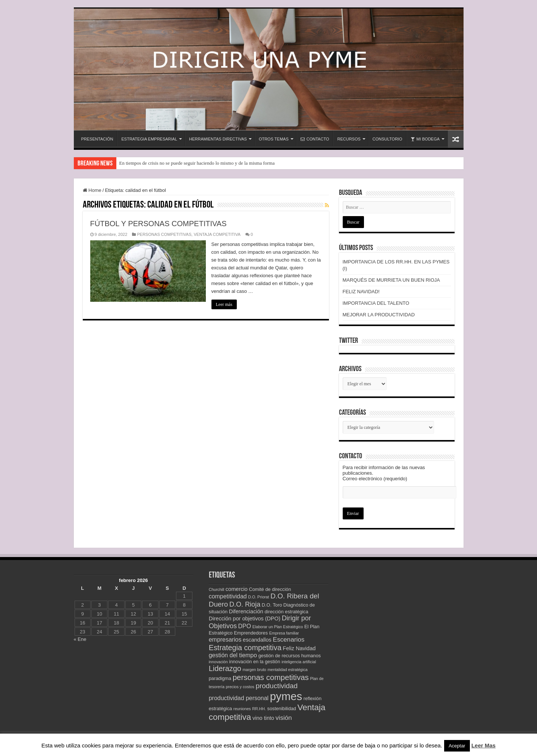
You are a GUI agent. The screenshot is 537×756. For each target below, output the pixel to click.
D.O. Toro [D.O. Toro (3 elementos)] (272, 605)
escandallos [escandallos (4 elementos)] (257, 640)
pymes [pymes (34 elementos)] (286, 696)
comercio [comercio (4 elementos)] (237, 589)
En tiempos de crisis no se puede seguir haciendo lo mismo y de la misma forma (197, 163)
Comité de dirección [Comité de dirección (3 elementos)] (270, 589)
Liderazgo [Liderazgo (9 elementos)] (225, 668)
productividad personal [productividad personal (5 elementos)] (239, 698)
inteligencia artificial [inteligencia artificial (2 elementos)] (299, 662)
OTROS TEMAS (274, 139)
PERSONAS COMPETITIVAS (164, 234)
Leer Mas (483, 745)
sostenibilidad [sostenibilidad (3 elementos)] (282, 708)
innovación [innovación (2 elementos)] (218, 662)
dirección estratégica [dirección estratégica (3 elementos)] (286, 612)
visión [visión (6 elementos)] (284, 718)
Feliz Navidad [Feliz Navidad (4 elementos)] (299, 648)
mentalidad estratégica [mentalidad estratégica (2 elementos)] (287, 670)
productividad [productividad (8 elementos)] (277, 686)
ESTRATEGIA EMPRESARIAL (149, 139)
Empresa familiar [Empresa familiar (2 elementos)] (284, 633)
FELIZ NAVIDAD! (361, 292)
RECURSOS (349, 139)
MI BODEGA (425, 139)
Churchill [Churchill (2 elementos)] (216, 589)
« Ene (80, 639)
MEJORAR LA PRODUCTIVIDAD (379, 315)
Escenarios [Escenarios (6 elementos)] (288, 639)
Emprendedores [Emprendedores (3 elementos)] (251, 633)
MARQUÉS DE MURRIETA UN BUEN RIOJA (391, 280)
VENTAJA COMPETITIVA (217, 234)
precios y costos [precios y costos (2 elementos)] (240, 687)
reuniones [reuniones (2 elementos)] (242, 709)
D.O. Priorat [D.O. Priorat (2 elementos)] (258, 597)
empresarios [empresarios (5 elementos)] (225, 640)
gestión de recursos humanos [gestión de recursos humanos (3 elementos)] (290, 656)
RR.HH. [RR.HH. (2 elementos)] (259, 709)
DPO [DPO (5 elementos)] (245, 626)
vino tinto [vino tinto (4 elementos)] (263, 718)
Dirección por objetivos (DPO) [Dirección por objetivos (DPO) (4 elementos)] (245, 619)
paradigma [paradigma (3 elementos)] (220, 678)
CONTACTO (315, 139)
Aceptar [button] (457, 746)
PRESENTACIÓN (97, 139)
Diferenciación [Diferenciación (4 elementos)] (246, 611)
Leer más (224, 304)
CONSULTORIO (387, 139)
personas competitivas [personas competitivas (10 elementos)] (271, 677)
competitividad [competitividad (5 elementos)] (228, 596)
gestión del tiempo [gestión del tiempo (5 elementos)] (233, 655)
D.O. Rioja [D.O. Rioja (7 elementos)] (245, 604)
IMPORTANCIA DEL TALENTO (376, 303)
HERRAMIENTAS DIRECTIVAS (218, 139)
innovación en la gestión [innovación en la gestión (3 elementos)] (255, 662)
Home (92, 190)
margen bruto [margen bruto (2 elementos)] (254, 670)
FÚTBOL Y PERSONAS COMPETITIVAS (158, 224)
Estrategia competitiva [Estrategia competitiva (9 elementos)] (245, 648)
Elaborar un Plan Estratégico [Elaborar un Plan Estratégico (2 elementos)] (278, 627)
